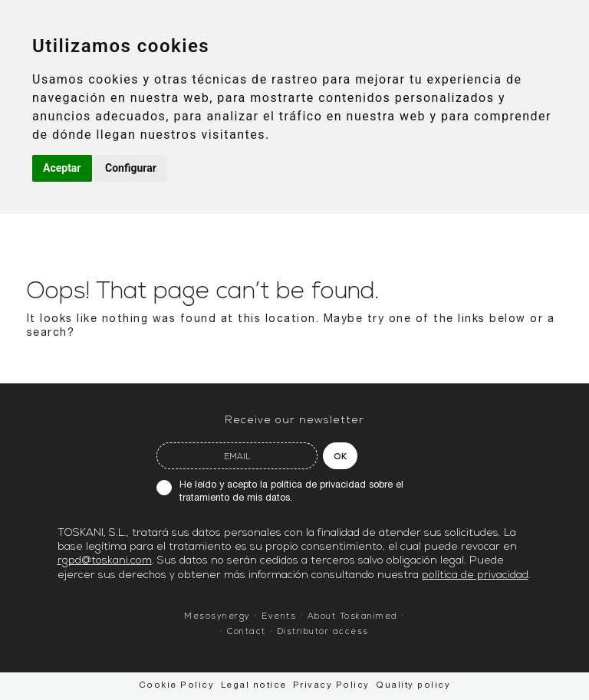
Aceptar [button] (62, 168)
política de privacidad (318, 486)
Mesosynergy (217, 617)
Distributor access (323, 632)
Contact (247, 632)
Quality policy (413, 686)
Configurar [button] (131, 168)
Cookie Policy (177, 686)
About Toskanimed (353, 617)
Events (279, 617)
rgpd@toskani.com (105, 561)
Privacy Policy (331, 686)
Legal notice (254, 686)
